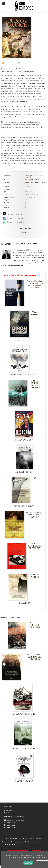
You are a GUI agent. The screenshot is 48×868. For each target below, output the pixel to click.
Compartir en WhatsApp (14, 222)
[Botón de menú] (4, 4)
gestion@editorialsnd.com (16, 820)
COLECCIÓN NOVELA (32, 180)
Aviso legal (6, 842)
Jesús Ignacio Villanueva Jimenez (15, 72)
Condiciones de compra (10, 844)
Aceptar (28, 863)
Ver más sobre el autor (17, 265)
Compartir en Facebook (13, 218)
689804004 (11, 827)
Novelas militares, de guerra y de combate (35, 183)
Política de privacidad (32, 842)
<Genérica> (29, 182)
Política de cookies (17, 842)
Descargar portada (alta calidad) (14, 64)
